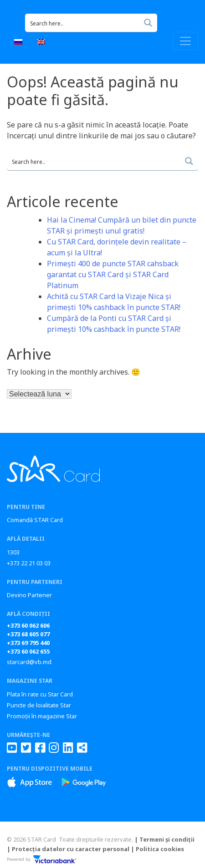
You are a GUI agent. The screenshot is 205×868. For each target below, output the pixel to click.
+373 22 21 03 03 (29, 563)
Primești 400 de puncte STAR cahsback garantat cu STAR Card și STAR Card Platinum (113, 274)
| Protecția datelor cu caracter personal (68, 849)
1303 (13, 552)
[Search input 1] (82, 23)
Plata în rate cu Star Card (40, 694)
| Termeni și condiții (164, 839)
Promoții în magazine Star (42, 716)
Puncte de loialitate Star (39, 705)
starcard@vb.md (29, 662)
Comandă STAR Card (35, 520)
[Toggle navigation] (185, 41)
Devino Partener (29, 595)
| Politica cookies (157, 849)
